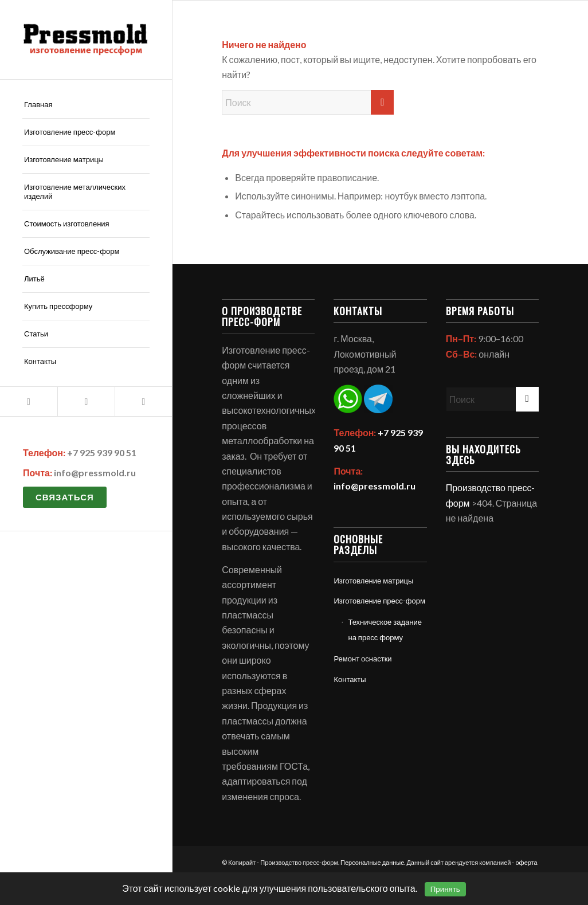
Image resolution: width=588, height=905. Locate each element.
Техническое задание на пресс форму (385, 629)
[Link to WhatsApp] (86, 401)
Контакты (350, 679)
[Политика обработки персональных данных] (86, 40)
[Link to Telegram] (143, 401)
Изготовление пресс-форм (379, 601)
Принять (445, 889)
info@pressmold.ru (95, 473)
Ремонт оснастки (362, 659)
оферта (526, 862)
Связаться (65, 497)
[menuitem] (86, 105)
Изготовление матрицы (373, 581)
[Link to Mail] (29, 401)
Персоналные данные (372, 862)
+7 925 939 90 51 (102, 452)
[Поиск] (308, 102)
